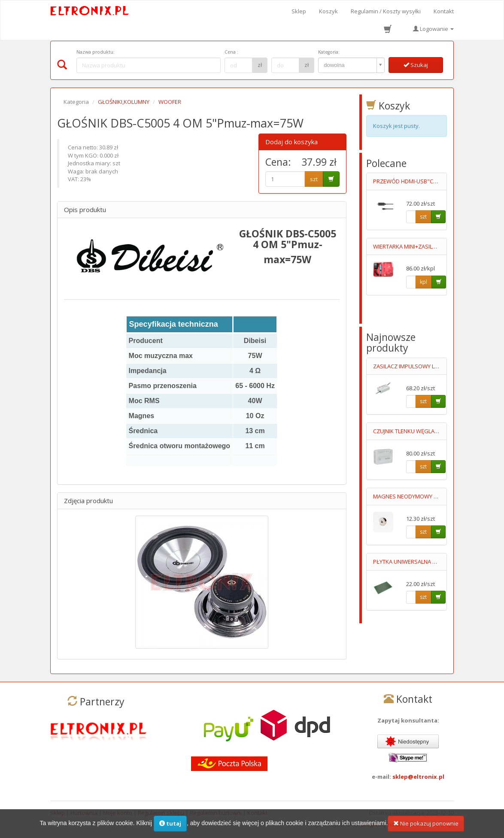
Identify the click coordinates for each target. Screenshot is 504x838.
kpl (424, 282)
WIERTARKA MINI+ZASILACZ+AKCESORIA (424, 246)
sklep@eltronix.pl (418, 777)
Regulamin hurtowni (216, 813)
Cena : (231, 52)
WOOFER (170, 102)
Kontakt (444, 11)
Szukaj (416, 65)
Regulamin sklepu (161, 813)
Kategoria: (329, 52)
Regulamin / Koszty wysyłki (386, 11)
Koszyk (328, 11)
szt (314, 179)
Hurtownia (84, 813)
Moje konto (118, 813)
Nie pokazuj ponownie (426, 828)
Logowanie (433, 29)
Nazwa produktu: (96, 52)
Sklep (299, 11)
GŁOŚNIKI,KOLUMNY (124, 102)
